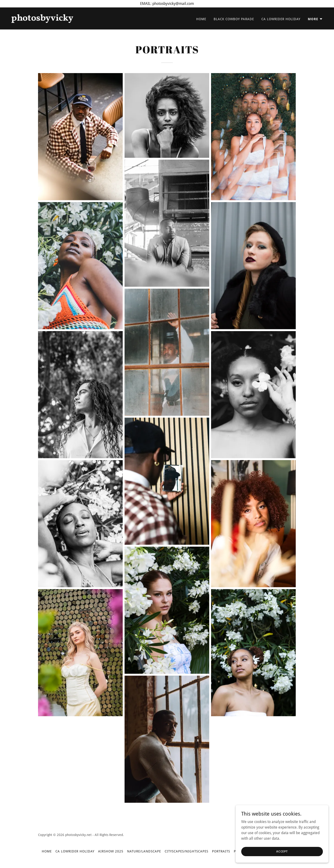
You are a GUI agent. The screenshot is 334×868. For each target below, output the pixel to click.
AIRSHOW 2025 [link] (111, 851)
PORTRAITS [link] (221, 851)
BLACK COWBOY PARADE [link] (234, 19)
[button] (315, 19)
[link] (87, 19)
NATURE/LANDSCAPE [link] (144, 851)
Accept (282, 851)
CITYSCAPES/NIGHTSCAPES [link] (186, 851)
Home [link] (201, 19)
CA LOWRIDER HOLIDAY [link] (281, 19)
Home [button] (47, 851)
